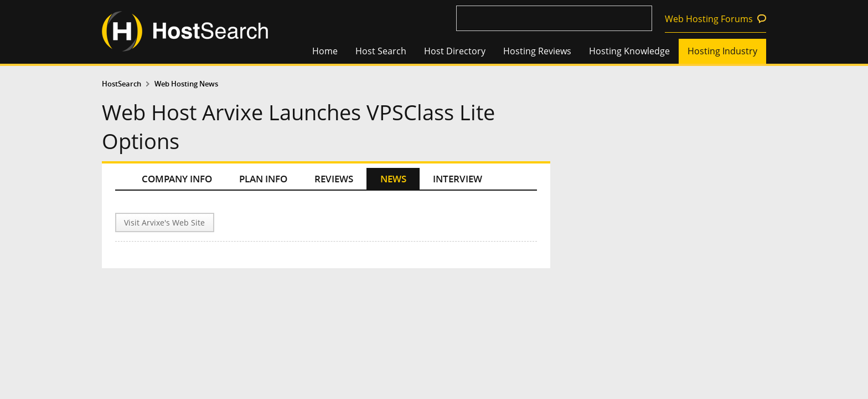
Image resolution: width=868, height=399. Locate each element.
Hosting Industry (722, 51)
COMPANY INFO (177, 179)
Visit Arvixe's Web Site (164, 222)
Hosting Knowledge (629, 51)
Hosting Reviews (537, 51)
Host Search (381, 51)
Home (325, 51)
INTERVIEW (458, 179)
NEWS (393, 179)
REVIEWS (334, 179)
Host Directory (455, 51)
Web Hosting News (186, 84)
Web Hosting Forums (709, 19)
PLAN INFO (263, 179)
